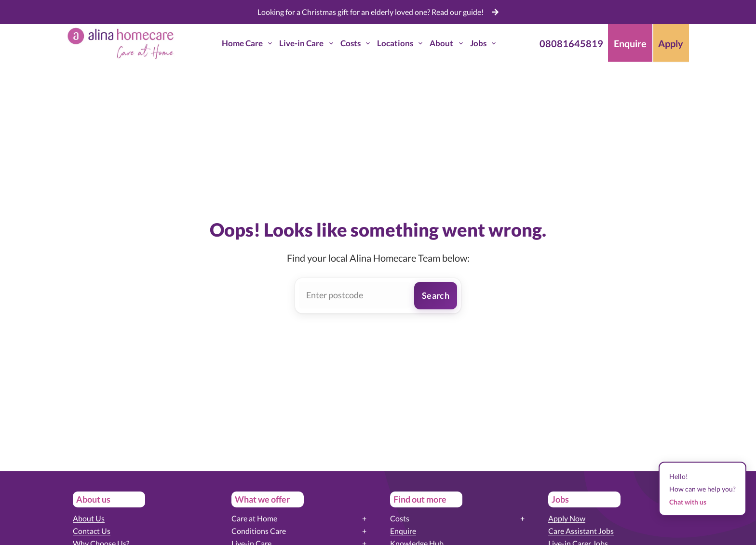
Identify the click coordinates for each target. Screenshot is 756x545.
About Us (89, 518)
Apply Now (567, 518)
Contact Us (92, 531)
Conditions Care (259, 531)
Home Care (249, 43)
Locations (402, 43)
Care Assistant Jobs (581, 531)
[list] (378, 12)
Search (436, 295)
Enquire (403, 531)
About (448, 43)
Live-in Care (308, 43)
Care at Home (254, 518)
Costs (357, 43)
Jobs (485, 43)
